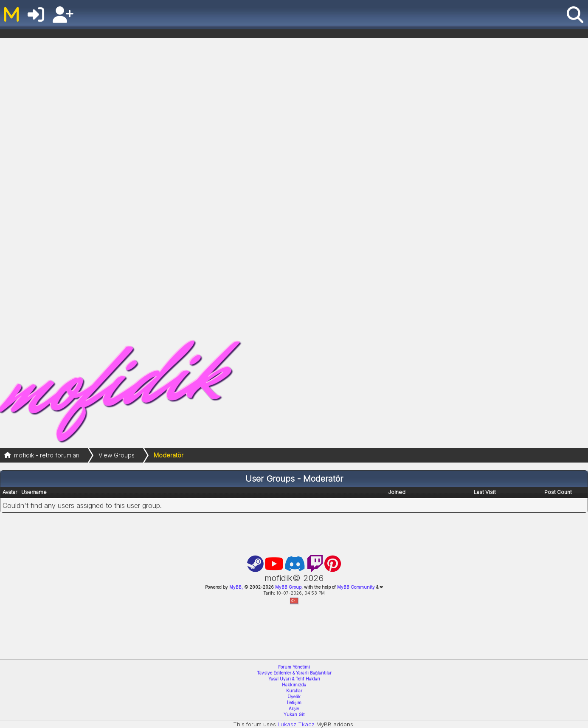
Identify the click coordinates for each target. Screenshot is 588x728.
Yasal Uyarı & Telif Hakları (294, 679)
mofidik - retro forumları (47, 455)
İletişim (294, 703)
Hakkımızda (294, 685)
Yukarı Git (294, 714)
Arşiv (294, 708)
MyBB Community (356, 587)
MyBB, (236, 587)
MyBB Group (288, 587)
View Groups (117, 455)
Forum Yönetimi (294, 667)
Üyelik (294, 697)
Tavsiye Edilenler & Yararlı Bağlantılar (294, 673)
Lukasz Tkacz (296, 724)
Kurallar (294, 691)
